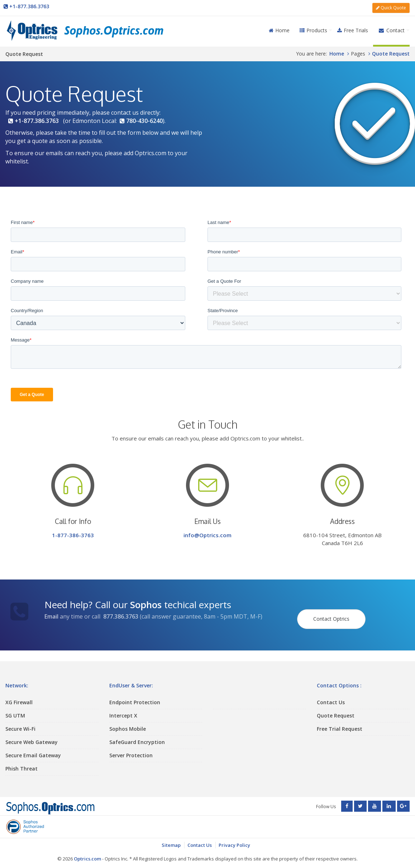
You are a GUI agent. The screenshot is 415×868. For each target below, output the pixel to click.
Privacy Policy (234, 840)
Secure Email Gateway (33, 749)
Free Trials (353, 28)
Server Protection (131, 749)
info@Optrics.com (207, 533)
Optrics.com (87, 854)
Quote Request (336, 709)
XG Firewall (19, 696)
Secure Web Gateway (32, 736)
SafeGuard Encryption (137, 736)
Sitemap (171, 840)
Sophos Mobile (128, 722)
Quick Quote (391, 7)
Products (313, 28)
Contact (391, 28)
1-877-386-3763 (73, 533)
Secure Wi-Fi (20, 722)
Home (279, 28)
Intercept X (123, 709)
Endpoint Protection (135, 696)
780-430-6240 (141, 119)
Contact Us (331, 696)
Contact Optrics (333, 609)
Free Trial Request (340, 722)
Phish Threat (22, 762)
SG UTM (15, 709)
